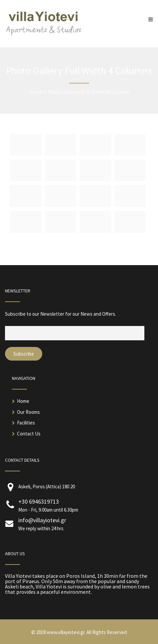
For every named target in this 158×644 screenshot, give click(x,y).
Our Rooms (28, 412)
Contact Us (29, 434)
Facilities (26, 423)
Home (23, 401)
